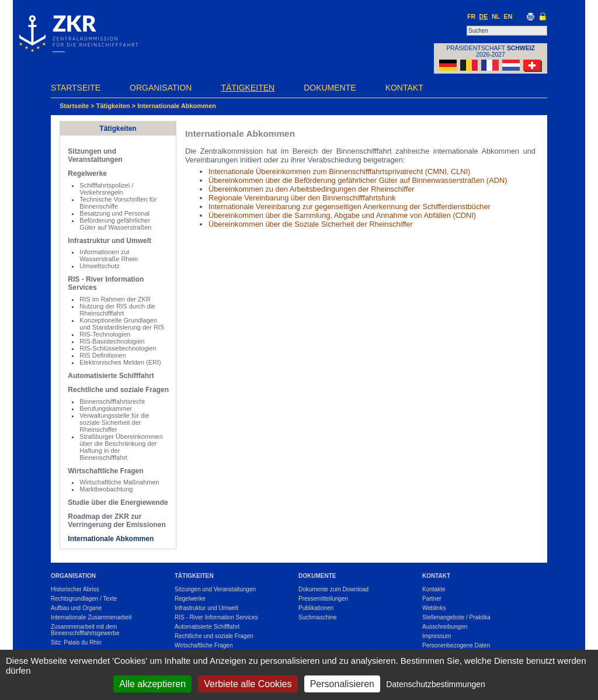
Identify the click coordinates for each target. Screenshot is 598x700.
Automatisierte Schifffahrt (111, 376)
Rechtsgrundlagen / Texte (84, 599)
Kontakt (404, 88)
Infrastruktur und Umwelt (109, 241)
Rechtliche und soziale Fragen (118, 390)
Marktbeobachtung (106, 489)
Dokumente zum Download (333, 589)
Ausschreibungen (445, 627)
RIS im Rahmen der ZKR (115, 299)
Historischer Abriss (75, 589)
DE (484, 16)
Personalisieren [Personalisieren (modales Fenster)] (342, 684)
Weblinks (434, 608)
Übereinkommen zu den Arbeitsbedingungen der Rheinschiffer (312, 189)
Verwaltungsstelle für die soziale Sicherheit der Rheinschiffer (114, 422)
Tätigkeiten (248, 88)
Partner (432, 599)
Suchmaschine (318, 617)
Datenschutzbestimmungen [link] (436, 684)
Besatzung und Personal (114, 213)
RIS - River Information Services (216, 617)
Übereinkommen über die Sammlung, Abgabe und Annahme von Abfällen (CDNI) (342, 215)
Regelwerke (87, 174)
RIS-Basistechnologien (112, 341)
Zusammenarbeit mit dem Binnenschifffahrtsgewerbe (85, 630)
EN (508, 16)
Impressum (437, 636)
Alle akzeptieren (152, 684)
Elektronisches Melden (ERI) (120, 362)
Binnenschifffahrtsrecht (112, 401)
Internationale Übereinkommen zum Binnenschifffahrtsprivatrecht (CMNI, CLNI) (339, 171)
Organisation (161, 88)
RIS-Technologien (105, 334)
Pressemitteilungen (323, 599)
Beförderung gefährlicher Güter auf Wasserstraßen (115, 224)
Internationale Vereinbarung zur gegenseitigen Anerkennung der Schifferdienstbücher (350, 207)
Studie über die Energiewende (118, 503)
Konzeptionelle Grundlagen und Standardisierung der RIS (122, 324)
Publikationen (316, 608)
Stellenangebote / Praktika (456, 617)
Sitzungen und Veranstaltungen (95, 155)
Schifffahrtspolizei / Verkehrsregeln (106, 189)
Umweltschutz (99, 266)
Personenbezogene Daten (456, 645)
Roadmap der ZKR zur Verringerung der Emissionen (117, 521)
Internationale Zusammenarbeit (91, 617)
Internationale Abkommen (177, 106)
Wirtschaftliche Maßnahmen (119, 482)
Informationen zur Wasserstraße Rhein (109, 255)
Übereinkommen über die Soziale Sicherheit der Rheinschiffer (311, 224)
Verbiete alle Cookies (248, 684)
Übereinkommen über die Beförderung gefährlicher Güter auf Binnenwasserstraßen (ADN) (358, 180)
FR (471, 16)
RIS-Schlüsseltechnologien (118, 348)
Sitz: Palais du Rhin (76, 642)
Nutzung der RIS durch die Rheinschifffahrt (117, 310)
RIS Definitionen (103, 355)
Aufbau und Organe (76, 608)
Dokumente (330, 88)
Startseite (76, 88)
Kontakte (434, 589)
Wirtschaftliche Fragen (105, 471)
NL (496, 16)
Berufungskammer (106, 408)
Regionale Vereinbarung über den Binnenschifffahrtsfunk (302, 198)
